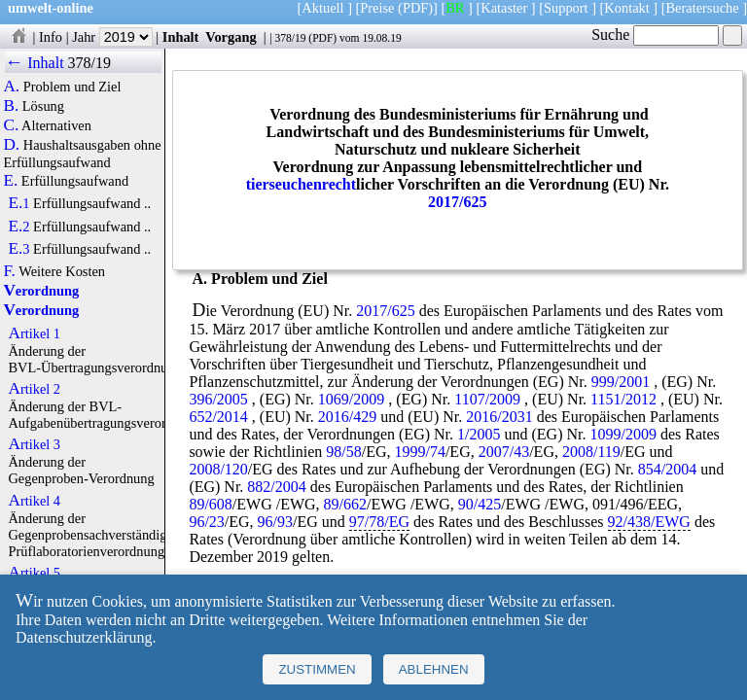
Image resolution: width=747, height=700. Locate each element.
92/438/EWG (649, 522)
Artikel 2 (34, 389)
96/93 (275, 522)
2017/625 (457, 202)
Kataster (504, 8)
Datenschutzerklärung (84, 637)
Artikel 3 (34, 444)
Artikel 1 (34, 333)
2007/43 (504, 452)
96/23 (206, 522)
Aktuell (322, 8)
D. (11, 145)
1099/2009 (622, 434)
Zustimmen (317, 669)
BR (455, 8)
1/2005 (479, 434)
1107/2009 (487, 399)
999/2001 (621, 382)
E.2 (18, 227)
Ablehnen (434, 669)
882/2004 (276, 487)
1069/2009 (351, 399)
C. (11, 125)
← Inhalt (35, 63)
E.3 (18, 249)
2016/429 (347, 417)
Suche (655, 35)
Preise (377, 8)
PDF (322, 38)
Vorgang (231, 37)
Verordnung (41, 291)
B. (11, 106)
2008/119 (591, 452)
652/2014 (218, 417)
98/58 (343, 452)
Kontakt (626, 8)
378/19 (290, 38)
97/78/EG (379, 522)
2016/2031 (499, 417)
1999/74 (419, 452)
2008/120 (218, 469)
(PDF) (415, 8)
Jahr (112, 37)
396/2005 (218, 399)
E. (10, 181)
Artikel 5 (34, 573)
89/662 (345, 504)
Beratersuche (703, 8)
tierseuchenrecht (301, 184)
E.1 (18, 203)
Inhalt (181, 37)
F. (9, 271)
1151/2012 (623, 399)
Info (51, 37)
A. (11, 87)
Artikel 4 (34, 501)
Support (566, 8)
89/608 (210, 504)
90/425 (480, 504)
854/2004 (667, 469)
